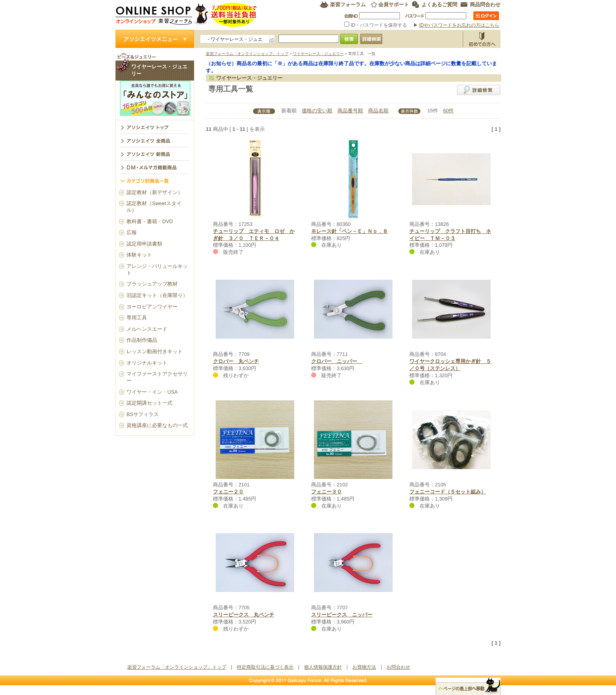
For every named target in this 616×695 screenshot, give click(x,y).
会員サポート (394, 5)
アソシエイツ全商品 (155, 140)
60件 (448, 111)
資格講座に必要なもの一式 (157, 425)
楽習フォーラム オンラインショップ (186, 15)
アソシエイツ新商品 (155, 154)
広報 (132, 232)
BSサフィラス (143, 414)
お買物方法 (482, 39)
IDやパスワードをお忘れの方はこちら (459, 25)
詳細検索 (479, 90)
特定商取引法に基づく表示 (265, 667)
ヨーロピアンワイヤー (152, 307)
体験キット (139, 255)
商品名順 (378, 111)
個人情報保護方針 (323, 667)
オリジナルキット (147, 363)
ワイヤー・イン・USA (152, 392)
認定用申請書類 (144, 244)
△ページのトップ (468, 686)
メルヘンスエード (147, 329)
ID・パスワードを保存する (376, 25)
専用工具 (137, 318)
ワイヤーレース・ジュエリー (318, 54)
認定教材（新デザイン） (155, 192)
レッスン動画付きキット (155, 351)
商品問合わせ (485, 5)
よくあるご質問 (439, 5)
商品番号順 (350, 111)
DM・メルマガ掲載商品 (155, 167)
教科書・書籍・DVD (150, 221)
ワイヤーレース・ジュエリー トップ (155, 127)
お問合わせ (398, 667)
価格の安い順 (317, 111)
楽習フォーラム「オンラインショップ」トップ (247, 54)
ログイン (486, 16)
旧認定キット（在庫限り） (157, 295)
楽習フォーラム (348, 5)
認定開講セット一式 (149, 403)
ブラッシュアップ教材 (152, 284)
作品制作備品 (142, 340)
